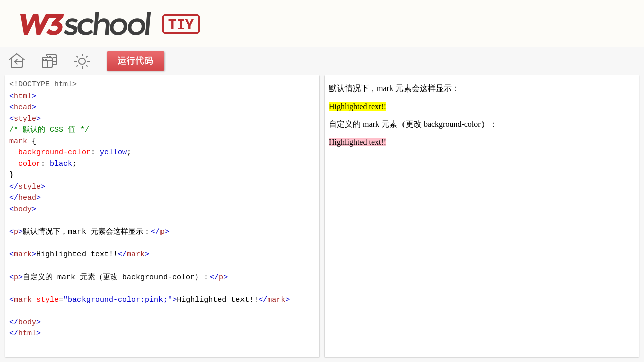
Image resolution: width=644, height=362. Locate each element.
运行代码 (136, 61)
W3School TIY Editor (110, 24)
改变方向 (49, 61)
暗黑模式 (82, 61)
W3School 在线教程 (16, 61)
